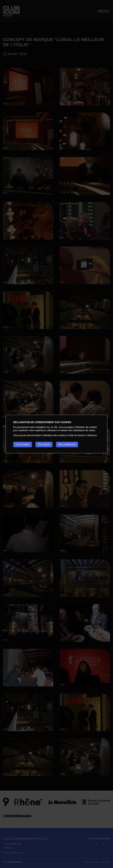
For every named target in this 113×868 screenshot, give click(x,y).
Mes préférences (67, 444)
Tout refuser (44, 444)
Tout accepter (23, 444)
